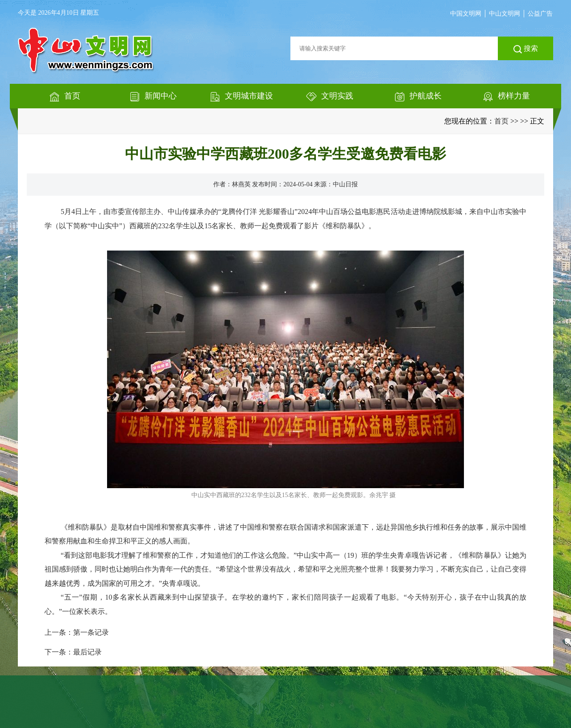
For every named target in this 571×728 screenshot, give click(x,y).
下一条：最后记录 (73, 652)
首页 (501, 121)
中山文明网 (505, 14)
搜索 (526, 49)
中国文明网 (466, 14)
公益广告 (540, 14)
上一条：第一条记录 (77, 632)
